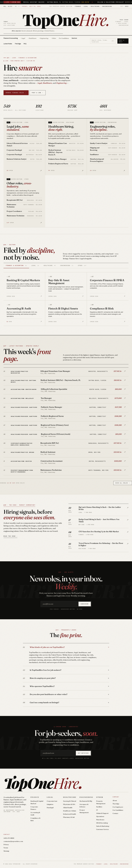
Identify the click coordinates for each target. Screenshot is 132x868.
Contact (115, 813)
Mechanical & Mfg (86, 801)
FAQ (25, 44)
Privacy (6, 844)
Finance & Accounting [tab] (16, 265)
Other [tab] (82, 265)
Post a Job (38, 93)
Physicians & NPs (69, 804)
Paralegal (50, 808)
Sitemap (6, 851)
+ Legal (23, 38)
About (115, 800)
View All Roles (123, 483)
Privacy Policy (88, 859)
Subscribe (85, 604)
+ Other (54, 38)
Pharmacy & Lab (69, 817)
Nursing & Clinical (70, 801)
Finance (35, 797)
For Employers (118, 807)
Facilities (99, 807)
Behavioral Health (70, 814)
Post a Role (122, 41)
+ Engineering (44, 38)
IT (97, 810)
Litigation (50, 804)
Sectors (74, 38)
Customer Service (103, 829)
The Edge (18, 44)
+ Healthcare (32, 38)
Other (100, 797)
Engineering (86, 797)
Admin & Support (102, 813)
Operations (100, 816)
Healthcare (70, 797)
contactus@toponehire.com (13, 841)
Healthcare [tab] (50, 265)
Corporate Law (52, 801)
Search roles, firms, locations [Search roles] (103, 41)
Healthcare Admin (70, 811)
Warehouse (100, 820)
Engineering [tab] (67, 265)
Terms (6, 848)
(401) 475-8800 (9, 838)
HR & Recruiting (102, 823)
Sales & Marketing (103, 826)
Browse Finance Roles (16, 93)
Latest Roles (8, 44)
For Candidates (64, 38)
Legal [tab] (35, 265)
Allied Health (68, 808)
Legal (50, 797)
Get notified (83, 753)
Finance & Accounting (11, 38)
